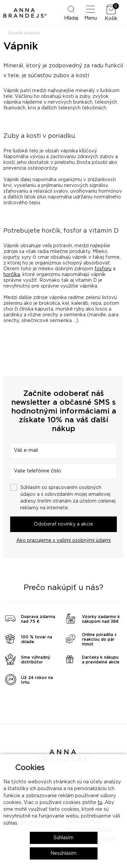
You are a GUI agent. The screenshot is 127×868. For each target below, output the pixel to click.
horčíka (12, 275)
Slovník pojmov (24, 33)
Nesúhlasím (63, 853)
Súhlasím (63, 838)
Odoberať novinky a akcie (63, 524)
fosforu (103, 269)
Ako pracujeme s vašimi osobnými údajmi (63, 541)
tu (100, 803)
